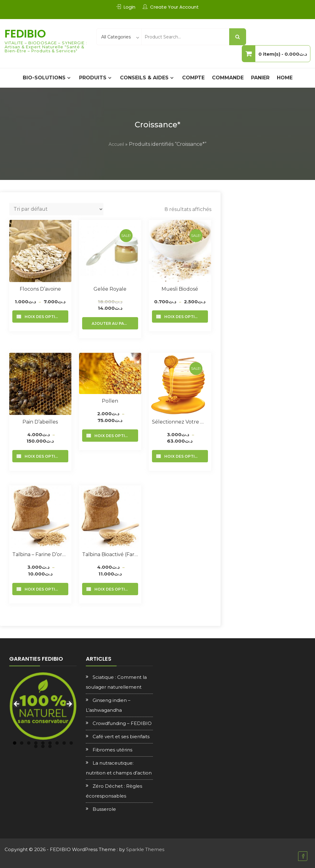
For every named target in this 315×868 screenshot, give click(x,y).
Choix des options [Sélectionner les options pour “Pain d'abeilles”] (43, 456)
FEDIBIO (25, 34)
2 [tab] (22, 743)
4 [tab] (36, 743)
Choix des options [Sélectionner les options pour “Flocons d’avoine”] (43, 317)
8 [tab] (64, 743)
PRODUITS (93, 78)
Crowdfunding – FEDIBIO (122, 723)
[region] (43, 706)
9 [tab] (71, 743)
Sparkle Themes (145, 849)
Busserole (104, 809)
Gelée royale (110, 289)
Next (69, 704)
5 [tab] (43, 743)
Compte (193, 78)
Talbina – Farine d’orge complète (40, 554)
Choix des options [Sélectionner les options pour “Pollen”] (113, 436)
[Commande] (56, 209)
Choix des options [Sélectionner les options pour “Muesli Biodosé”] (183, 317)
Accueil (116, 144)
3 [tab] (29, 743)
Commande (228, 78)
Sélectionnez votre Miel (180, 422)
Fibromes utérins (112, 750)
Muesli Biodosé (180, 289)
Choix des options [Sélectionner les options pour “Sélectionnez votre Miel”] (183, 456)
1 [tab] (15, 743)
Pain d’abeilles (40, 422)
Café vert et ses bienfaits (121, 737)
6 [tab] (50, 743)
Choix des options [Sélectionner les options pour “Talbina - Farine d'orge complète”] (43, 589)
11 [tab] (43, 746)
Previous (17, 704)
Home (285, 78)
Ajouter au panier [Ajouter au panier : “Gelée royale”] (113, 323)
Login (130, 7)
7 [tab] (57, 743)
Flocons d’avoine (40, 289)
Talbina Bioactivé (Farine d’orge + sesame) (110, 554)
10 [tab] (36, 746)
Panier (260, 78)
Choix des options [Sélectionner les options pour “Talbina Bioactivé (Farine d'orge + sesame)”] (113, 589)
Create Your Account (174, 7)
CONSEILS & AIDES (144, 78)
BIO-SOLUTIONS (44, 78)
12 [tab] (50, 746)
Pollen (110, 401)
